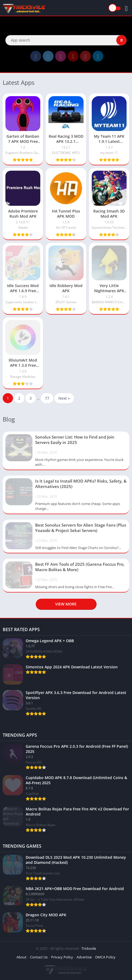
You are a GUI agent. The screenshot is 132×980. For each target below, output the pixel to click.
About (22, 957)
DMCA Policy (105, 957)
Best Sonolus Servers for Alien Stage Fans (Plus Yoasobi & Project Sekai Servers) (81, 528)
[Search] (66, 40)
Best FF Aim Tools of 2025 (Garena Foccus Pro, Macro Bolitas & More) (80, 567)
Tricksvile (89, 948)
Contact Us (39, 957)
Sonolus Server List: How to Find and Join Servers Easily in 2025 (75, 440)
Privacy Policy (62, 957)
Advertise (84, 957)
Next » (64, 398)
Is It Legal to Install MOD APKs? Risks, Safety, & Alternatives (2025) (81, 484)
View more (66, 604)
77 (47, 398)
